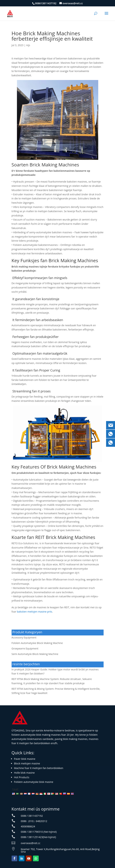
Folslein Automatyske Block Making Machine (37, 643)
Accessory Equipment (24, 637)
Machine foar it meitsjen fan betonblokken (39, 768)
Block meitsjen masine (27, 763)
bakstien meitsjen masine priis (35, 612)
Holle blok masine (24, 773)
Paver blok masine (25, 759)
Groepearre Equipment (25, 648)
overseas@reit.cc (31, 843)
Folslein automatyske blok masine (34, 782)
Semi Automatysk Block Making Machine (35, 654)
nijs (28, 45)
